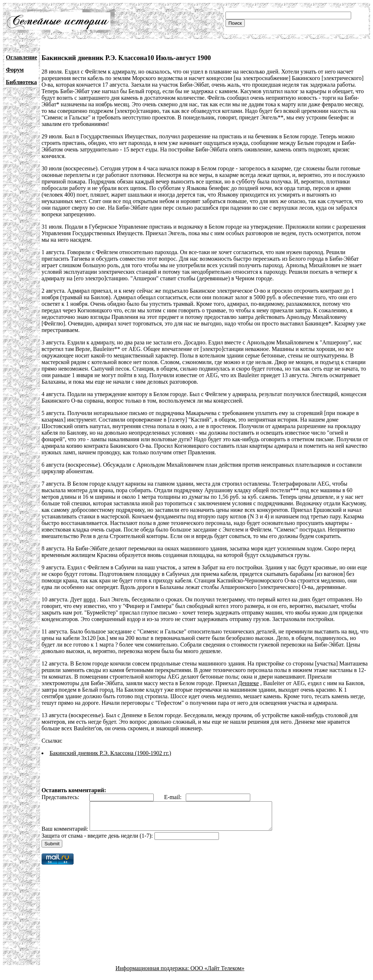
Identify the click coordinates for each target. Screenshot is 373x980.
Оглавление (21, 57)
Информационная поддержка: (153, 974)
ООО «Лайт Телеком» (217, 974)
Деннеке (249, 683)
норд (89, 599)
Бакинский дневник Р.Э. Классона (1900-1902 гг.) (110, 753)
